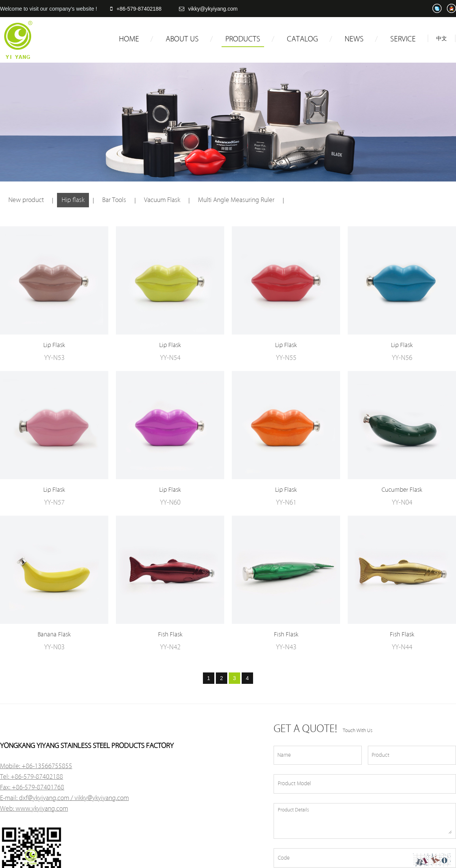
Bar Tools (114, 200)
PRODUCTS (243, 39)
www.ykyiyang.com (42, 809)
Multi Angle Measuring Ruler (236, 200)
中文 (442, 39)
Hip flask (73, 200)
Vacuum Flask (162, 200)
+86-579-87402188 (136, 9)
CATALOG (302, 39)
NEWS (354, 39)
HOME (129, 39)
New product (26, 200)
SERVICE (403, 39)
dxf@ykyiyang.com (44, 798)
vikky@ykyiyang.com (208, 9)
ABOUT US (182, 39)
